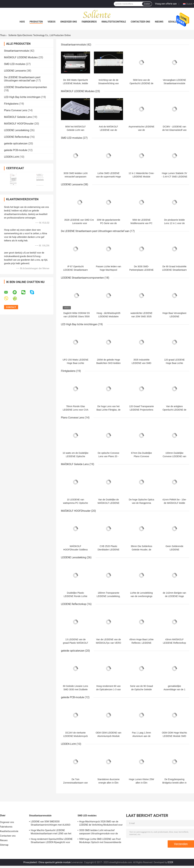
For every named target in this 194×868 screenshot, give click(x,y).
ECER (170, 862)
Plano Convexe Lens (16, 110)
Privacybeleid (30, 862)
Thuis (3, 35)
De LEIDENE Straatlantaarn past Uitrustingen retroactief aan (22, 79)
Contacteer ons (140, 22)
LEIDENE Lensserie (15, 71)
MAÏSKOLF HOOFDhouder (19, 124)
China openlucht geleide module (55, 862)
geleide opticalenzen (16, 144)
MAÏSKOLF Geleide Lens (18, 117)
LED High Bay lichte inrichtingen (22, 97)
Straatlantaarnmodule (16, 51)
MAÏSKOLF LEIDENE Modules (21, 57)
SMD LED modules (15, 64)
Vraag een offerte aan (166, 4)
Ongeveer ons (69, 22)
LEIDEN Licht (11, 157)
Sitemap (4, 845)
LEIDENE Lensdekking (17, 130)
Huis (22, 22)
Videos (51, 22)
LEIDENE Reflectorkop (17, 137)
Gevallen (174, 22)
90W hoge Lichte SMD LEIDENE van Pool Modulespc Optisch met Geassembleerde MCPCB (100, 841)
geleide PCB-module (16, 150)
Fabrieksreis (89, 22)
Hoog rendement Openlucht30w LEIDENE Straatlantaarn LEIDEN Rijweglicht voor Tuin (52, 841)
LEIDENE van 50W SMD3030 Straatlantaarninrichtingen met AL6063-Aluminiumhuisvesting (51, 824)
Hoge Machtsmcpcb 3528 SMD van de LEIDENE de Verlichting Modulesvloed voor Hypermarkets (101, 824)
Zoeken (147, 4)
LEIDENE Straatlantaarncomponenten (25, 87)
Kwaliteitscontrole (114, 22)
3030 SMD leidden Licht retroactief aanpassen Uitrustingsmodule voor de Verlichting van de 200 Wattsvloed (99, 832)
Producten (36, 22)
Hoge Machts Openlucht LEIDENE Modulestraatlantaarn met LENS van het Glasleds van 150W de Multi (51, 832)
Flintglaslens (11, 104)
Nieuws (159, 22)
